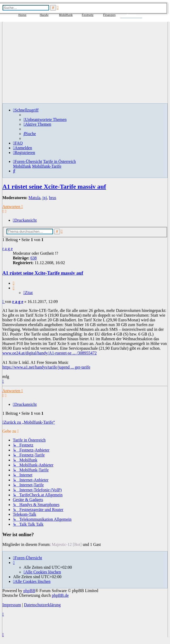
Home (22, 15)
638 (34, 258)
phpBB (29, 591)
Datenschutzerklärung (42, 605)
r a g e (8, 249)
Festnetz (88, 15)
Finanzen (109, 15)
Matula (34, 198)
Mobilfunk (66, 15)
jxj (45, 198)
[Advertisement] (85, 62)
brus (53, 198)
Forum (131, 15)
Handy (44, 15)
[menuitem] (45, 119)
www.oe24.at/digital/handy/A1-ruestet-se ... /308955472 (50, 353)
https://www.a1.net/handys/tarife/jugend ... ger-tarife (46, 367)
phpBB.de (60, 595)
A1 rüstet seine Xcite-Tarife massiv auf (54, 187)
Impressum (12, 605)
